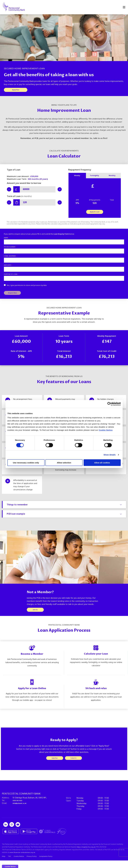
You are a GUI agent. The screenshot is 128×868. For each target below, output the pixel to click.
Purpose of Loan (11, 277)
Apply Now (55, 763)
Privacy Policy (33, 864)
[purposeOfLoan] (64, 281)
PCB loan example (64, 517)
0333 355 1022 (18, 806)
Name (7, 240)
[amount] (64, 272)
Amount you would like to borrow (24, 184)
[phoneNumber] (64, 254)
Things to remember (64, 508)
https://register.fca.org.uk (87, 853)
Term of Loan (19, 198)
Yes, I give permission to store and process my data (27, 288)
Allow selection (64, 463)
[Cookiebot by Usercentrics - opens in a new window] (109, 404)
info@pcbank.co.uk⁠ (21, 809)
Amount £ (8, 268)
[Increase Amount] (59, 190)
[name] (64, 244)
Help (4, 864)
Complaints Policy (49, 864)
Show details (110, 455)
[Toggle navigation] (124, 7)
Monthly (112, 177)
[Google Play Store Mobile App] (29, 837)
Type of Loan (14, 171)
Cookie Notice (106, 430)
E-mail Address (10, 258)
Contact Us (73, 763)
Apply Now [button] (16, 90)
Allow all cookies (102, 463)
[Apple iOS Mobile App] (11, 837)
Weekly (77, 177)
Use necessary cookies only (26, 463)
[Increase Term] (59, 204)
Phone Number (10, 249)
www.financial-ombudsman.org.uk (23, 859)
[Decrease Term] (10, 204)
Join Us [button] (35, 614)
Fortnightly (95, 177)
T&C (10, 864)
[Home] (12, 7)
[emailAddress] (64, 263)
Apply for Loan (95, 214)
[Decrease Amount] (10, 190)
